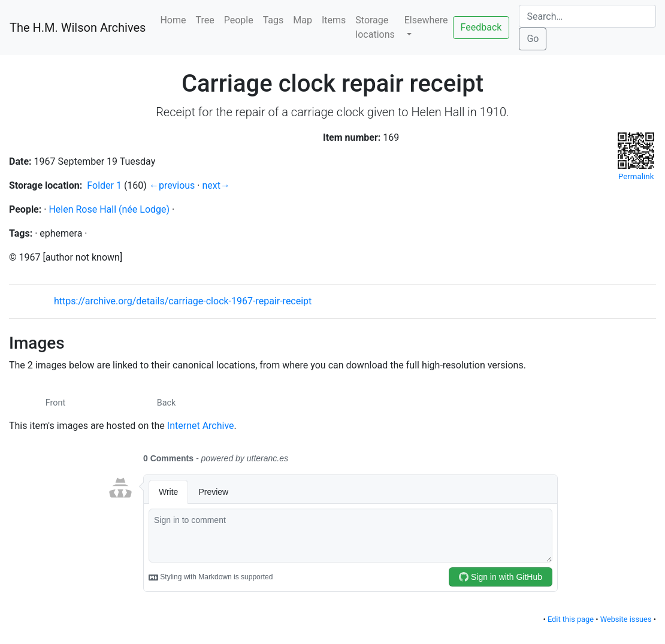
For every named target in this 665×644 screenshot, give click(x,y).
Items (334, 20)
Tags (273, 20)
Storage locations (375, 27)
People (239, 20)
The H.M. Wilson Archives (78, 28)
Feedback (481, 27)
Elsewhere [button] (426, 20)
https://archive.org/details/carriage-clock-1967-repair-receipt (183, 301)
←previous (172, 185)
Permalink (636, 156)
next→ (217, 185)
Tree (205, 20)
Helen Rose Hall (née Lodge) (109, 209)
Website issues (626, 619)
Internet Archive (201, 426)
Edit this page (571, 619)
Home (173, 20)
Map (303, 20)
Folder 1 (104, 185)
